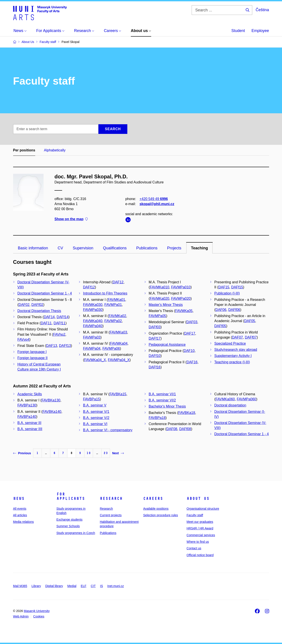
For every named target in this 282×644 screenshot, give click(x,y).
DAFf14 (63, 317)
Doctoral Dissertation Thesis (39, 311)
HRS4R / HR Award (200, 528)
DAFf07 (251, 337)
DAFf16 (155, 367)
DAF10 (189, 351)
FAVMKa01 (116, 300)
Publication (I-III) (227, 293)
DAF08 (172, 429)
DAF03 (192, 322)
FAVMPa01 (113, 305)
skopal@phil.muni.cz (157, 204)
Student (238, 31)
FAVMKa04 (119, 343)
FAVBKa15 (118, 394)
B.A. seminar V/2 (96, 418)
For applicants (71, 496)
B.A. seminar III (29, 423)
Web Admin (21, 616)
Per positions (24, 150)
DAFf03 (155, 327)
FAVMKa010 (160, 287)
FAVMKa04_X (95, 360)
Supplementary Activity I (233, 356)
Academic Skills (30, 394)
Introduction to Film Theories (105, 293)
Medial (72, 586)
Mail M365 (20, 586)
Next (118, 453)
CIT (93, 586)
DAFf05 (220, 326)
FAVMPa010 (181, 287)
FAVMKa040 (93, 321)
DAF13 (52, 346)
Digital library (54, 586)
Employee (260, 31)
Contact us (194, 548)
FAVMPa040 (93, 326)
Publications (147, 248)
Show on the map (71, 219)
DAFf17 (155, 338)
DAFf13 (65, 346)
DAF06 (221, 310)
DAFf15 (237, 287)
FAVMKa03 (118, 332)
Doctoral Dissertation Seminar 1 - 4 (45, 293)
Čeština (262, 10)
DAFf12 (89, 287)
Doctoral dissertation (230, 405)
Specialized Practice (230, 343)
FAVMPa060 (246, 399)
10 (89, 453)
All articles (20, 515)
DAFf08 (185, 429)
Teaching (200, 248)
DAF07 (237, 337)
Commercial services (201, 535)
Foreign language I (32, 352)
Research (111, 499)
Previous (22, 453)
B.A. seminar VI (95, 424)
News (19, 499)
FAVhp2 (59, 334)
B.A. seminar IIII (30, 429)
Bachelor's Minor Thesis (167, 406)
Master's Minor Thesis (166, 305)
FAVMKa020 (160, 299)
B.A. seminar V (95, 405)
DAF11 (46, 323)
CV (60, 248)
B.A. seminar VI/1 (162, 394)
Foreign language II (33, 358)
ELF (84, 586)
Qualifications (115, 248)
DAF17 (190, 333)
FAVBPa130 (27, 405)
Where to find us (198, 542)
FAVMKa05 (184, 311)
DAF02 (24, 305)
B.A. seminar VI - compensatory (108, 430)
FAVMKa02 (117, 316)
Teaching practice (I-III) (232, 362)
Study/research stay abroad (236, 350)
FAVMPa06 (111, 349)
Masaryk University (37, 611)
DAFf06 (234, 310)
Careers (153, 499)
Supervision (83, 248)
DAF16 (192, 362)
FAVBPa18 (157, 418)
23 (106, 453)
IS (101, 586)
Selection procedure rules (160, 515)
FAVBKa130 (51, 400)
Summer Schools (68, 526)
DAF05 (250, 321)
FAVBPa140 (27, 417)
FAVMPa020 (181, 299)
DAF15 (224, 287)
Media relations (24, 522)
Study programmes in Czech (76, 533)
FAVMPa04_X (119, 360)
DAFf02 (37, 305)
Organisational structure (203, 509)
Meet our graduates (200, 522)
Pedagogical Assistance (167, 345)
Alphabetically (55, 150)
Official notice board (200, 555)
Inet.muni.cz (116, 586)
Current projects (111, 515)
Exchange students (69, 520)
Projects (174, 248)
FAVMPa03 (92, 337)
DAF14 (49, 317)
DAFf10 (155, 356)
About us (198, 499)
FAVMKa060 (225, 399)
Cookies (39, 616)
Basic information (33, 248)
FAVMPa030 (93, 310)
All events (20, 509)
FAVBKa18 (187, 413)
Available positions (156, 509)
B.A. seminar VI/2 (162, 400)
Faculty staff (195, 515)
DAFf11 (60, 323)
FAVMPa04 (92, 349)
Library (36, 586)
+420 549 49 (153, 199)
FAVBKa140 (52, 412)
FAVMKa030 (93, 305)
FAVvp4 (24, 340)
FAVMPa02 (113, 321)
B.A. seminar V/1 (96, 412)
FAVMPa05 (158, 316)
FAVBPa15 (92, 399)
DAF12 (118, 282)
